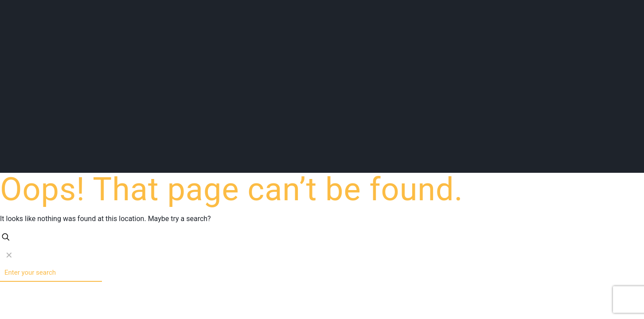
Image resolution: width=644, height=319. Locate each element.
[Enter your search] (51, 273)
